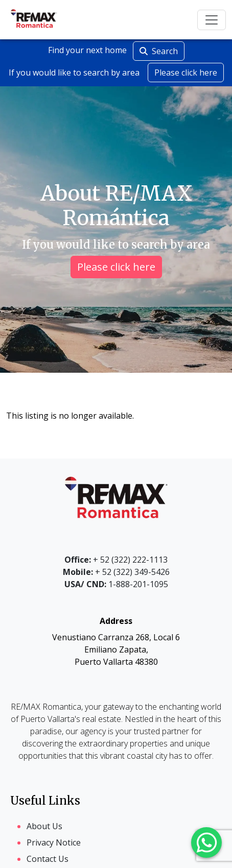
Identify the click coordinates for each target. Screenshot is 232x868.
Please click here (186, 73)
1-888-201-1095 (116, 584)
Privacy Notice (54, 842)
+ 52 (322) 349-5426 (116, 572)
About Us (44, 826)
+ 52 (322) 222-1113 (116, 560)
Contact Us (48, 859)
